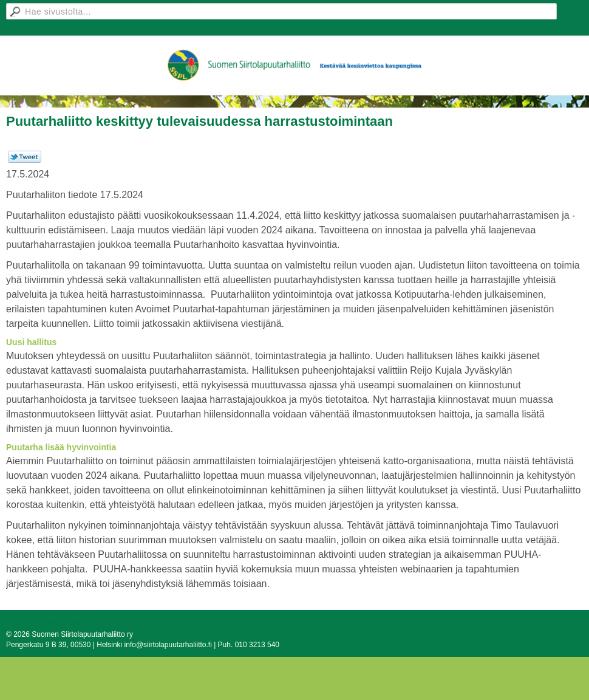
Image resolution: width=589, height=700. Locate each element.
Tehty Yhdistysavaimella (45, 622)
